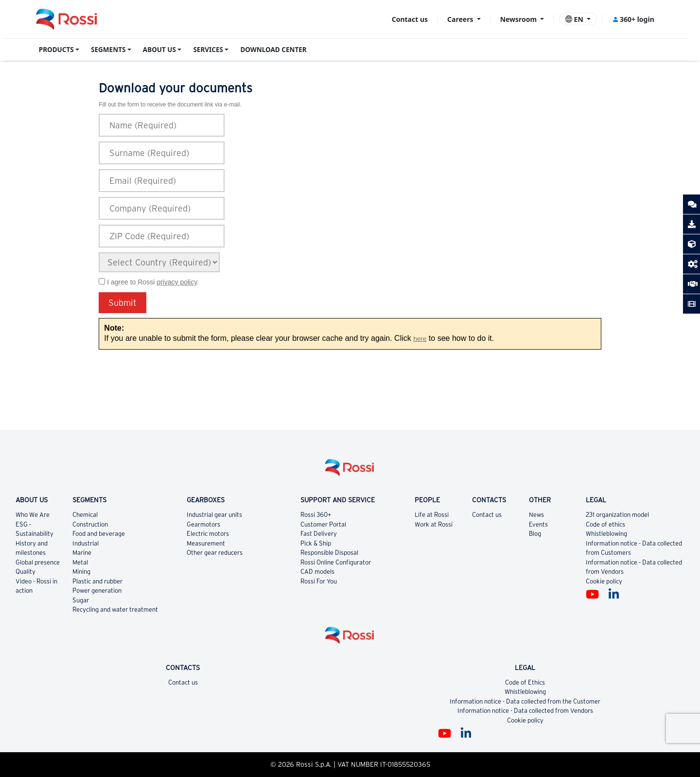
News (536, 515)
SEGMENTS (108, 50)
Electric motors (208, 534)
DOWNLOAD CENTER (273, 50)
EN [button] (575, 19)
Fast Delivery (319, 534)
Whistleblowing (606, 534)
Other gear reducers (215, 553)
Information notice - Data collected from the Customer (525, 701)
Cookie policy (604, 581)
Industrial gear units (214, 515)
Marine (82, 553)
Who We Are (33, 515)
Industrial (86, 543)
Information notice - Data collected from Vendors (525, 711)
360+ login (633, 19)
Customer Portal (323, 524)
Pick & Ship (316, 543)
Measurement (206, 543)
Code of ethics (605, 524)
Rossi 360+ (316, 515)
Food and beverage (99, 534)
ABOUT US (159, 50)
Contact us (410, 19)
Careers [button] (461, 19)
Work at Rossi (434, 524)
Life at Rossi (432, 515)
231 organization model (617, 515)
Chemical (85, 515)
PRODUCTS (56, 50)
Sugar (81, 600)
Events (538, 524)
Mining (81, 572)
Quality (26, 572)
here (420, 339)
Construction (90, 524)
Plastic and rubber (97, 581)
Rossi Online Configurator (336, 562)
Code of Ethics (525, 682)
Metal (80, 562)
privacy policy (177, 282)
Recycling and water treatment (115, 609)
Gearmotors (203, 524)
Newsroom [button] (519, 19)
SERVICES (208, 50)
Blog (535, 534)
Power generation (97, 591)
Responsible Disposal (329, 553)
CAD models (317, 572)
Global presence (38, 562)
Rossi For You (319, 581)
